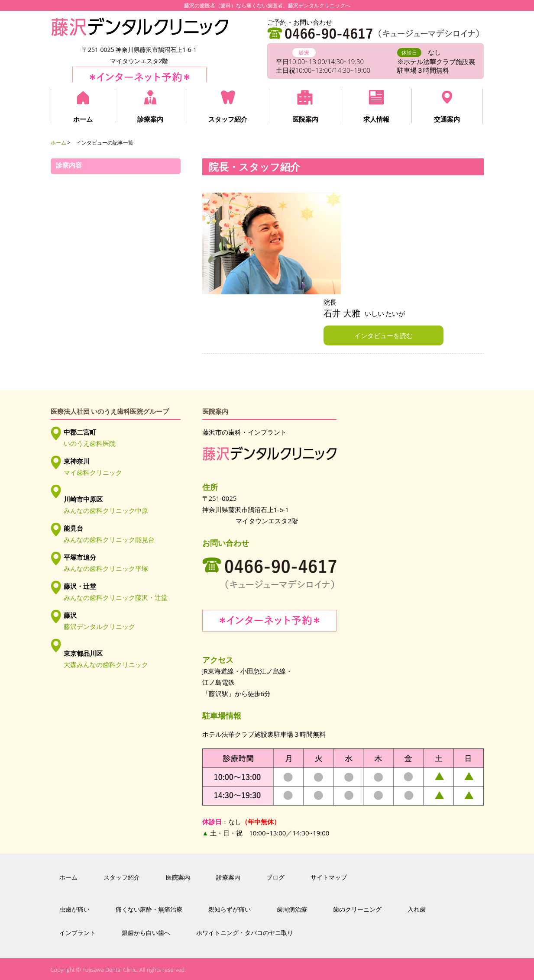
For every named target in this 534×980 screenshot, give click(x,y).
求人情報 (375, 119)
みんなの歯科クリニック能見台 (109, 539)
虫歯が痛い (74, 909)
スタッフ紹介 (227, 119)
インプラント (78, 933)
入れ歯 (417, 909)
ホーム (83, 119)
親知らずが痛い (230, 909)
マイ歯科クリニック (93, 472)
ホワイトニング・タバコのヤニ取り (245, 933)
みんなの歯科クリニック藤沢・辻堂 (116, 597)
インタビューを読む (384, 335)
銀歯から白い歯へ (146, 933)
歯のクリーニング (357, 909)
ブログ (275, 877)
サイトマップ (329, 877)
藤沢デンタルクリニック (99, 626)
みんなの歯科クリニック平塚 (106, 568)
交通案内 (446, 119)
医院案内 (304, 119)
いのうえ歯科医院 (90, 443)
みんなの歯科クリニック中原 (106, 510)
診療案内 (150, 119)
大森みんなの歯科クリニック (106, 664)
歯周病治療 (292, 909)
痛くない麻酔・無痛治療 (149, 909)
